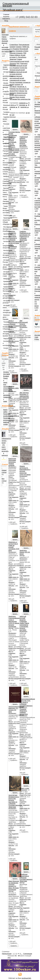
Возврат (6, 376)
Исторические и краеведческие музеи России (4, 76)
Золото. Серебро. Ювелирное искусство (4, 182)
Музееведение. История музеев (4, 334)
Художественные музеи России (4, 67)
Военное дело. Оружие (4, 317)
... (22, 954)
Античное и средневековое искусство (4, 245)
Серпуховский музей (17, 61)
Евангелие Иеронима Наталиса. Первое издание (12, 462)
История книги (4, 307)
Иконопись (4, 146)
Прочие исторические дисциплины (4, 296)
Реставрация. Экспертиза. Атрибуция (4, 229)
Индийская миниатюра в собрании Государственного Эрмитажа (26, 878)
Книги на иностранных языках (4, 162)
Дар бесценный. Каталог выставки (24, 323)
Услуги (4, 348)
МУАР (27, 61)
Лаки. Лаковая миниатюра (4, 201)
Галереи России (4, 113)
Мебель (4, 176)
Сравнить (14, 946)
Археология (4, 284)
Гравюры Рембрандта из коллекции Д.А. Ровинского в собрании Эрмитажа (25, 236)
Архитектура (4, 234)
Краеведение (4, 281)
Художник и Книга (22, 51)
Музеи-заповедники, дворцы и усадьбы (4, 87)
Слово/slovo (14, 45)
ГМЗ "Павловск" (22, 64)
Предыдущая (7, 954)
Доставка (7, 374)
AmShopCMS (26, 978)
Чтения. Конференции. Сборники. (4, 327)
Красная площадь (16, 53)
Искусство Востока (4, 238)
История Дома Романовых (4, 267)
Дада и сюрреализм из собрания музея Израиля (14, 323)
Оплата (6, 372)
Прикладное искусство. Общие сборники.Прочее (4, 221)
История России (4, 261)
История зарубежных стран (4, 274)
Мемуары (4, 279)
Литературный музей (17, 70)
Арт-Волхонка (21, 89)
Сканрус (19, 47)
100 (13, 115)
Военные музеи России (4, 107)
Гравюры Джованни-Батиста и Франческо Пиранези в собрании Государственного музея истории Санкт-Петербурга (15, 239)
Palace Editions (15, 55)
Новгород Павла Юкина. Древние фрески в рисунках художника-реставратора (7, 43)
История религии (4, 302)
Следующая (28, 954)
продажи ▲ (23, 105)
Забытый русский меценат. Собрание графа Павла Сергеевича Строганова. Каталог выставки (24, 623)
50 (10, 115)
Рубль (37, 339)
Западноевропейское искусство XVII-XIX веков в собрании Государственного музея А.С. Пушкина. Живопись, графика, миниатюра (27, 707)
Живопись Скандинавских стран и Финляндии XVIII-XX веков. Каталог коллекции (14, 621)
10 (27, 113)
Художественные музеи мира (4, 119)
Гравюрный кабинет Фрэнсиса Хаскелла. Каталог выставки (24, 141)
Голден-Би (23, 68)
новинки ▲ (14, 107)
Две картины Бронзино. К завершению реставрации (24, 395)
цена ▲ (13, 105)
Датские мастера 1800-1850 (14, 388)
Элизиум (13, 64)
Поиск (37, 36)
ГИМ (25, 53)
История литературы (4, 311)
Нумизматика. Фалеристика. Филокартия (4, 289)
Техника (4, 322)
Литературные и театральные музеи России (4, 98)
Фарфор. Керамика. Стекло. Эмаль (4, 171)
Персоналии (4, 339)
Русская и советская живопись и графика (4, 129)
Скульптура (4, 215)
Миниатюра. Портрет (4, 150)
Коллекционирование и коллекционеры (4, 343)
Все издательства (24, 99)
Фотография (4, 250)
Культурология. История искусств (4, 255)
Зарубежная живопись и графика (4, 140)
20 (29, 113)
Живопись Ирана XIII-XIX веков (25, 552)
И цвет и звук (24, 788)
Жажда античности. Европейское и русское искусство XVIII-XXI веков (25, 470)
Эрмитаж (13, 59)
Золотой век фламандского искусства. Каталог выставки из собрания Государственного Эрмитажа (15, 801)
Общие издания (4, 155)
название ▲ (23, 103)
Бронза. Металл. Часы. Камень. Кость (4, 192)
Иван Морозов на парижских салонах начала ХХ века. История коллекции (14, 885)
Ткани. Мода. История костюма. (4, 209)
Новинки (6, 26)
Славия (19, 59)
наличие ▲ (25, 107)
